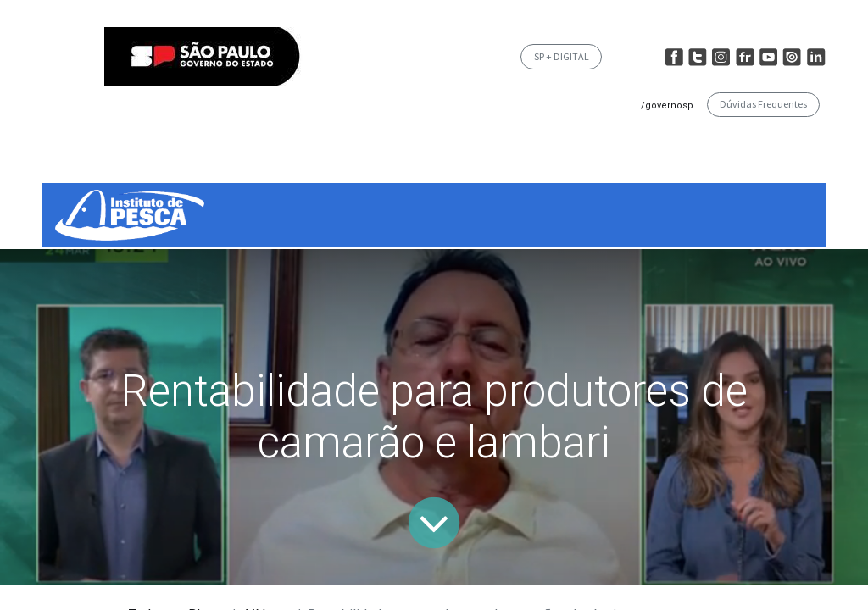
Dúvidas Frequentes (763, 104)
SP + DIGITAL (562, 56)
